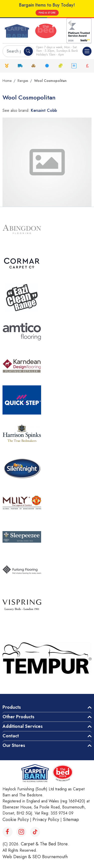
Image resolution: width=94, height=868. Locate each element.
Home (7, 81)
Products (12, 707)
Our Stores (14, 745)
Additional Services (23, 726)
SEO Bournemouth (50, 857)
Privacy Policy (46, 820)
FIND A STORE (47, 13)
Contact (11, 736)
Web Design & (17, 857)
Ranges (23, 81)
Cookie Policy (16, 820)
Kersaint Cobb (44, 110)
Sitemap (71, 820)
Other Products (18, 717)
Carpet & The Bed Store (44, 844)
